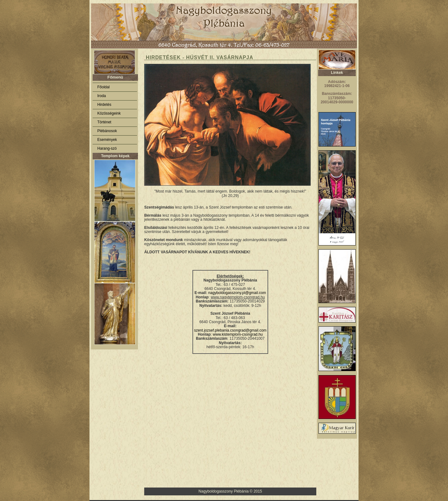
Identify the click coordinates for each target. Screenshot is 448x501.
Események (107, 140)
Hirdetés (104, 105)
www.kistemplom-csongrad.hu (238, 334)
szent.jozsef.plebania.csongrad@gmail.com (230, 330)
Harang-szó (107, 148)
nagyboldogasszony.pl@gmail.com (237, 293)
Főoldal (103, 87)
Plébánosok (107, 131)
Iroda (102, 96)
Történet (104, 122)
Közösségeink (109, 113)
